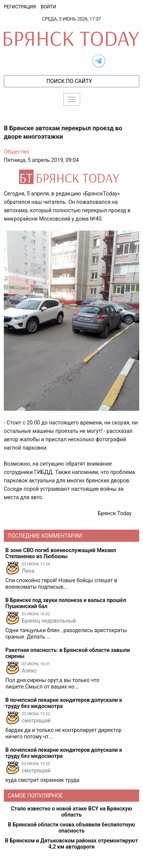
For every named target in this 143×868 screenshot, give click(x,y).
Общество (16, 152)
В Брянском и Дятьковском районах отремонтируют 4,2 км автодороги (71, 844)
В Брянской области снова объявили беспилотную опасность (72, 828)
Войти (48, 7)
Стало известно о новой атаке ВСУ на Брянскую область (72, 812)
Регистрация (20, 7)
